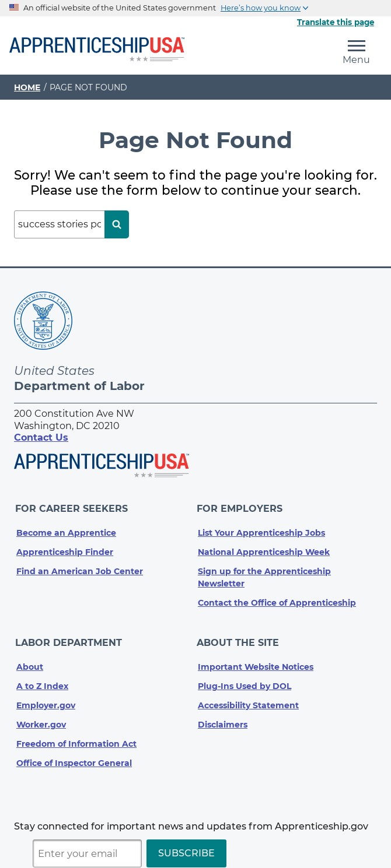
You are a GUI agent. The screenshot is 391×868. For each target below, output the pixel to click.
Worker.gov (41, 718)
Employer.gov (46, 699)
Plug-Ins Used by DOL (245, 680)
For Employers (241, 507)
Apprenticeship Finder (65, 549)
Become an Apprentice (66, 529)
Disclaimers (223, 718)
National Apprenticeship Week (264, 549)
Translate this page (336, 22)
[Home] (97, 50)
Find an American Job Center (80, 568)
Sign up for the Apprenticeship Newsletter (264, 574)
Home (27, 87)
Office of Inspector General (74, 757)
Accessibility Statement (248, 699)
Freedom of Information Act (76, 737)
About (30, 660)
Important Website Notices (256, 660)
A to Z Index (42, 680)
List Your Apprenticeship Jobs (261, 529)
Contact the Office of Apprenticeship (277, 599)
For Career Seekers (73, 507)
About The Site (239, 638)
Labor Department (70, 638)
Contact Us (41, 437)
